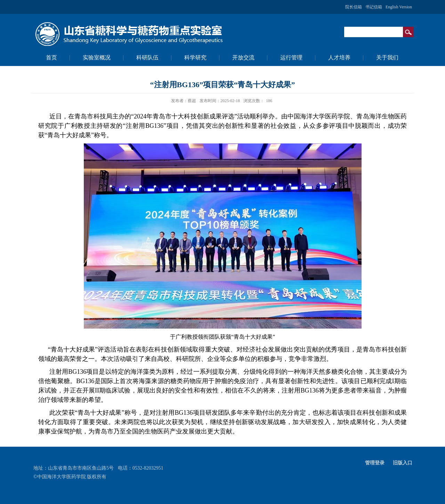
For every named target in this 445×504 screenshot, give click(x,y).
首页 (51, 57)
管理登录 (375, 463)
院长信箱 (354, 7)
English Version (399, 7)
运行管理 (291, 57)
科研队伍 (147, 57)
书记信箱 (374, 7)
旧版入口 (403, 463)
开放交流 (243, 57)
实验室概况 (97, 57)
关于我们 (387, 57)
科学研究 (195, 57)
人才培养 (339, 57)
